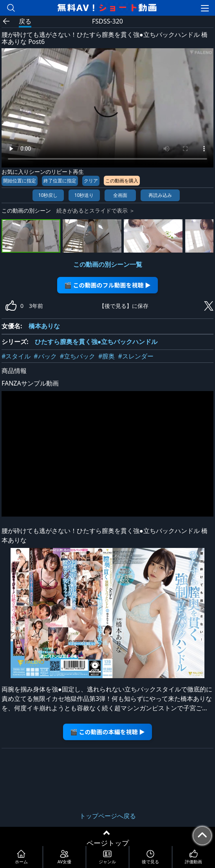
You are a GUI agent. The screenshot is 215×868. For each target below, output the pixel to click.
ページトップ (108, 843)
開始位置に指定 (20, 181)
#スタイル (16, 356)
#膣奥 (107, 356)
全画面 (120, 195)
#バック (45, 356)
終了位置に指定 (60, 181)
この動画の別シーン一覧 (108, 264)
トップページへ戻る (108, 816)
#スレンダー (136, 356)
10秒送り (84, 195)
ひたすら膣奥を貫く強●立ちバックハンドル (96, 342)
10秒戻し (48, 195)
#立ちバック (78, 356)
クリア (91, 181)
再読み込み (160, 195)
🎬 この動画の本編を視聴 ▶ (107, 732)
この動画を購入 (122, 181)
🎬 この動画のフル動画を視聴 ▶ (107, 285)
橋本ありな (44, 326)
